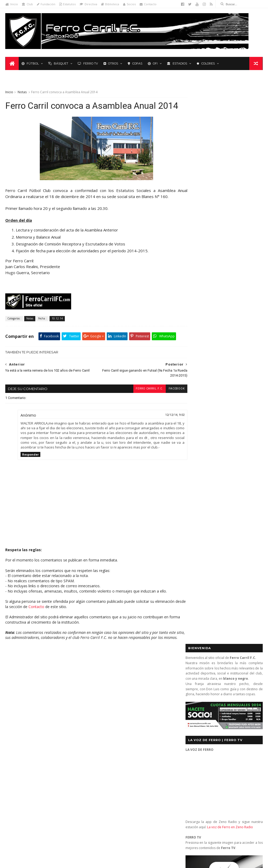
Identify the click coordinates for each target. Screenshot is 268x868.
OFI (152, 64)
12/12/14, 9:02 (165, 427)
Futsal (250, 374)
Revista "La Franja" (23, 744)
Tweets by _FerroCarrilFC (207, 362)
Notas (22, 79)
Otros (111, 64)
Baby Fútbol (18, 690)
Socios (129, 4)
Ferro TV (88, 64)
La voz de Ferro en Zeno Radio (230, 260)
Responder (30, 471)
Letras (14, 721)
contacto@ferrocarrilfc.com (218, 710)
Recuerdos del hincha (58, 736)
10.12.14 (57, 318)
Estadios (177, 64)
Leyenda (233, 64)
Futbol (198, 374)
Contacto (148, 4)
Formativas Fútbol (65, 705)
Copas (135, 64)
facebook (167, 400)
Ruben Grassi (54, 744)
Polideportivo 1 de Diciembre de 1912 (38, 729)
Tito (113, 834)
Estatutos (67, 4)
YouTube (227, 521)
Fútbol (30, 64)
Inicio (12, 4)
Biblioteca (110, 4)
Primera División (21, 736)
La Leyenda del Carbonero (45, 713)
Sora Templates (81, 862)
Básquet (58, 64)
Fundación (46, 4)
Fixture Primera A (66, 698)
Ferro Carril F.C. (139, 400)
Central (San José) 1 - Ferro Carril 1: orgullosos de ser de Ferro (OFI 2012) (145, 694)
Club (27, 4)
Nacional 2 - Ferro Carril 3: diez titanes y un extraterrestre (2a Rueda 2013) (142, 715)
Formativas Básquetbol (26, 705)
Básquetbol (43, 690)
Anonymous (120, 784)
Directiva (88, 4)
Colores (205, 64)
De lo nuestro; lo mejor (27, 698)
